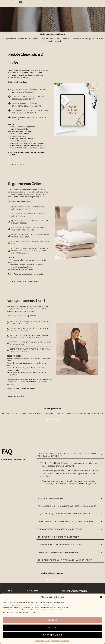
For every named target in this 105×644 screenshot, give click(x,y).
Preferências (53, 635)
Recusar (52, 627)
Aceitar (52, 620)
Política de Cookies (42, 641)
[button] (101, 597)
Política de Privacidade (60, 641)
